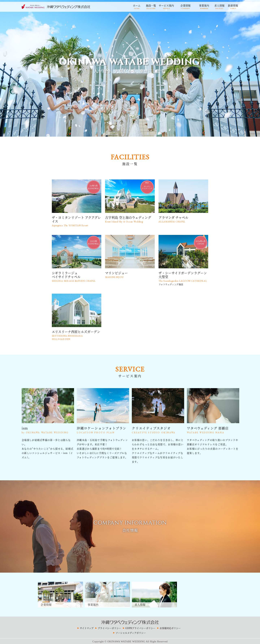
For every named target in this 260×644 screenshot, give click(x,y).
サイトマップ (87, 627)
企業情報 (185, 6)
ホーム (137, 6)
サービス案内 (166, 6)
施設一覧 (151, 6)
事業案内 (204, 6)
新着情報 (233, 6)
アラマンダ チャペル (183, 219)
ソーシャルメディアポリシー (131, 632)
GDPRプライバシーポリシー (140, 627)
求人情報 (219, 6)
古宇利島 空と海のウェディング (130, 219)
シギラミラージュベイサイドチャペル (77, 276)
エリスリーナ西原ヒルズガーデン (77, 334)
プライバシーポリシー (109, 627)
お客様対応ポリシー (170, 627)
